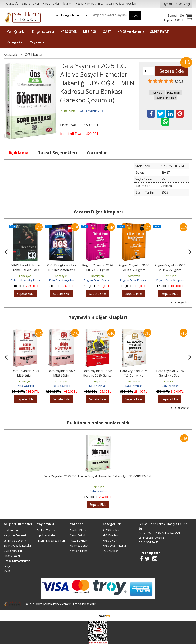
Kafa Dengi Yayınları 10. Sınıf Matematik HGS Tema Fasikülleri (61, 270)
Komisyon (25, 276)
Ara (135, 16)
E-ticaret (92, 616)
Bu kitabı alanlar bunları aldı (98, 423)
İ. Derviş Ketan (98, 381)
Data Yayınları (25, 386)
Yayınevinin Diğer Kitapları (98, 317)
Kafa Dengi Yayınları (61, 280)
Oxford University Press (25, 280)
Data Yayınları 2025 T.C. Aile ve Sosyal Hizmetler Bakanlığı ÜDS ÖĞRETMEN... (98, 476)
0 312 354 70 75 (149, 542)
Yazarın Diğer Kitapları (98, 212)
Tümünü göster (179, 302)
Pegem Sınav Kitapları (98, 280)
